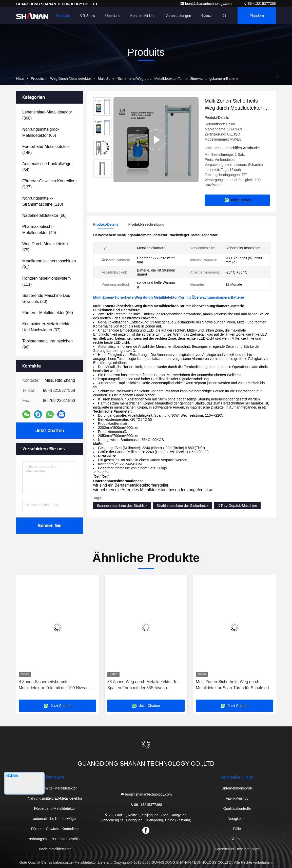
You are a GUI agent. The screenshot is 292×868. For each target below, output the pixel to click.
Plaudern (257, 16)
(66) (48, 313)
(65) (41, 132)
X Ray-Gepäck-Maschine (237, 506)
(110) (43, 201)
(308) (47, 115)
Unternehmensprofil (237, 788)
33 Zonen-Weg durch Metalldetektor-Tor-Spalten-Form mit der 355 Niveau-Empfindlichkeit (144, 685)
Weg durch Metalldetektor (71, 79)
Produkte (63, 16)
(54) (47, 167)
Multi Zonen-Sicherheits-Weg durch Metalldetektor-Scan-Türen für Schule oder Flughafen (234, 685)
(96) (47, 344)
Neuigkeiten (237, 819)
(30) (46, 298)
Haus (20, 79)
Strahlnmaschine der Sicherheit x (182, 506)
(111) (46, 281)
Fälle (237, 829)
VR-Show (87, 16)
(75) (46, 247)
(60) (44, 215)
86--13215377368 (259, 4)
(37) (47, 327)
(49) (39, 230)
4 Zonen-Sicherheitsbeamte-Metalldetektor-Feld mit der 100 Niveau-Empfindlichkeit (54, 685)
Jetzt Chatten (50, 431)
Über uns (113, 16)
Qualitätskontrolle (237, 808)
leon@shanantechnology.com (206, 4)
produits (37, 79)
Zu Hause (38, 16)
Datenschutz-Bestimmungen (237, 849)
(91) (49, 264)
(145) (46, 150)
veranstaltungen (178, 16)
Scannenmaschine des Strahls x (122, 506)
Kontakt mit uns (143, 16)
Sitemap (237, 839)
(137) (50, 184)
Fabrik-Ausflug (237, 798)
